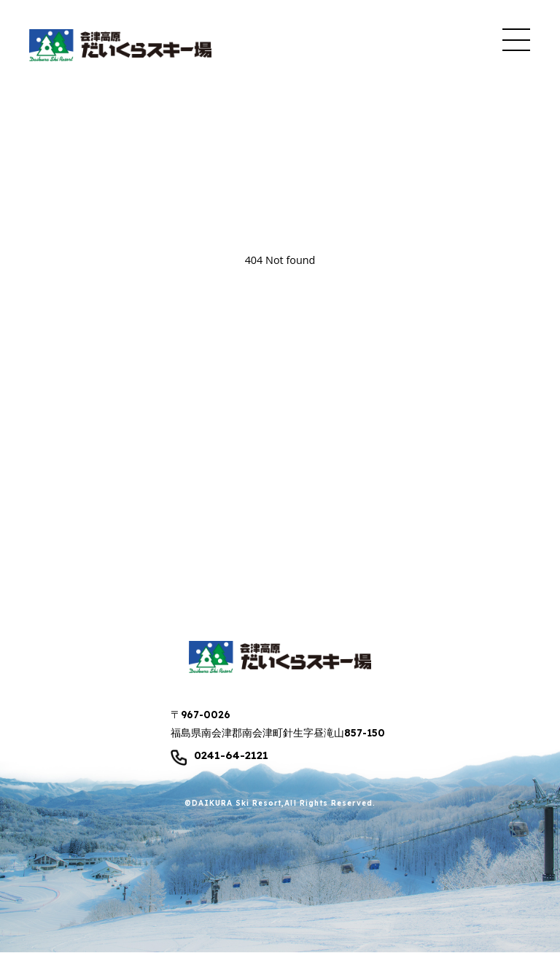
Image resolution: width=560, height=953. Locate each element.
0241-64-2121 (231, 756)
